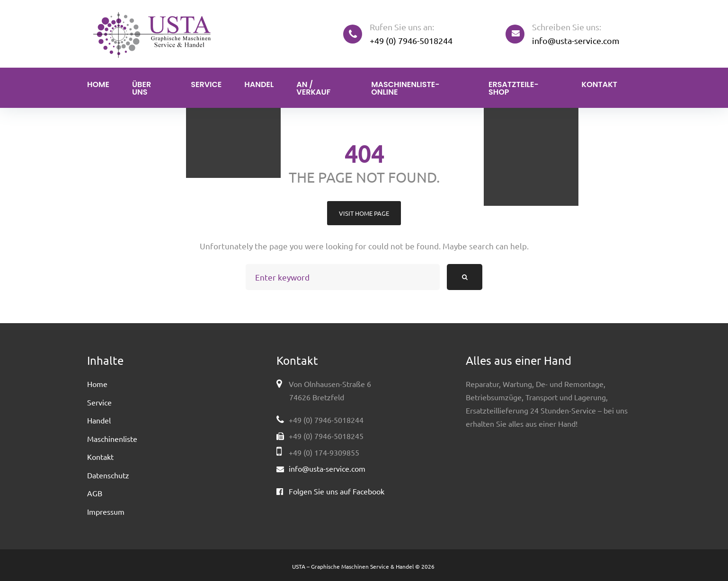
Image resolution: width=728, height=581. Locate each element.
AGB (95, 493)
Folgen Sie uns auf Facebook (337, 491)
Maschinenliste (112, 439)
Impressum (106, 511)
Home (98, 84)
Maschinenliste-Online (405, 88)
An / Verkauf (313, 88)
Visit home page (364, 213)
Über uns (142, 88)
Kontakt (599, 84)
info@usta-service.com (576, 40)
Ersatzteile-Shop (514, 88)
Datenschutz (108, 475)
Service (206, 84)
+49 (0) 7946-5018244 (411, 40)
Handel (259, 84)
